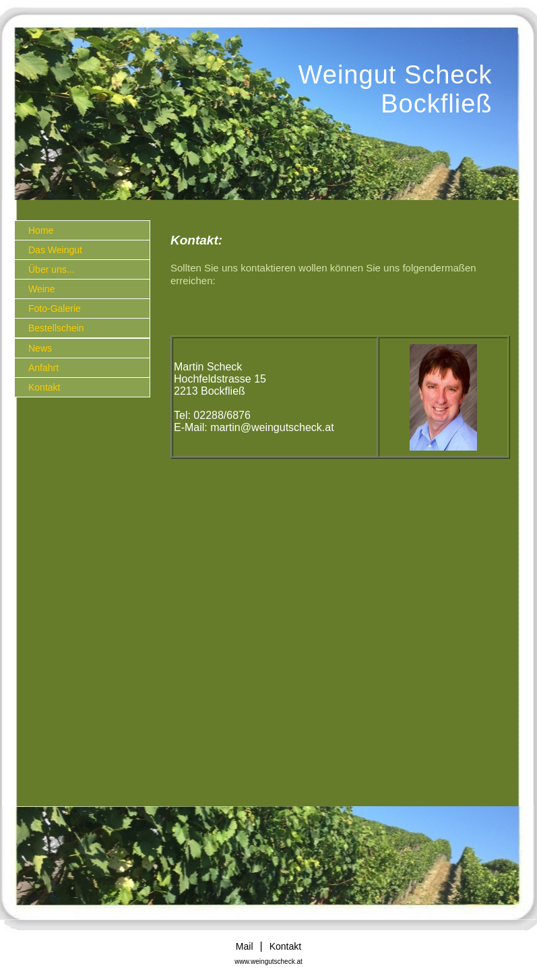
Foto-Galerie (55, 308)
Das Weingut (55, 250)
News (40, 348)
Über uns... (51, 269)
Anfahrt (43, 368)
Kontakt (44, 387)
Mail (245, 946)
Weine (41, 289)
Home (41, 230)
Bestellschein (56, 328)
